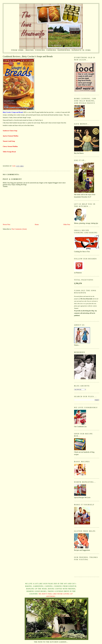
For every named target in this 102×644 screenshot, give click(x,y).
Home (37, 224)
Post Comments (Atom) (19, 229)
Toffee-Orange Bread (9, 152)
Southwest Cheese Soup (10, 131)
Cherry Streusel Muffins (10, 146)
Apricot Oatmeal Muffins (11, 136)
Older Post (67, 224)
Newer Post (6, 224)
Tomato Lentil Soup (9, 141)
